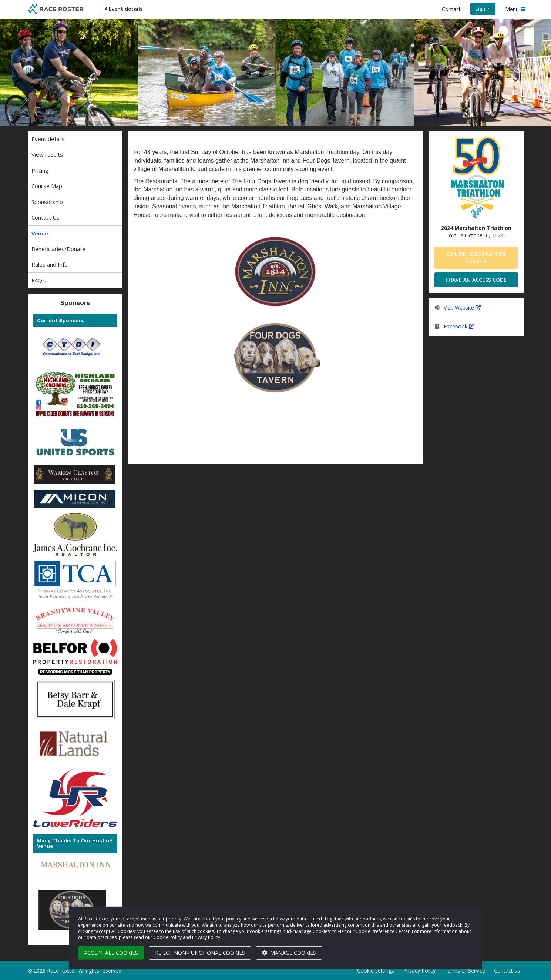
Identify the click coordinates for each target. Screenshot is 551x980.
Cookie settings (376, 971)
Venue (40, 233)
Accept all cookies (111, 953)
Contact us (507, 971)
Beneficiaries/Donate (58, 249)
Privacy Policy (419, 971)
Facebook (459, 326)
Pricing (40, 170)
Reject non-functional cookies (200, 953)
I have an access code (476, 280)
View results (47, 154)
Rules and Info (50, 264)
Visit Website (462, 307)
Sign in (483, 9)
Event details (124, 9)
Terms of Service (465, 971)
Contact (451, 9)
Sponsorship (47, 202)
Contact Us (46, 217)
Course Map (47, 186)
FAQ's (39, 280)
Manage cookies (289, 953)
